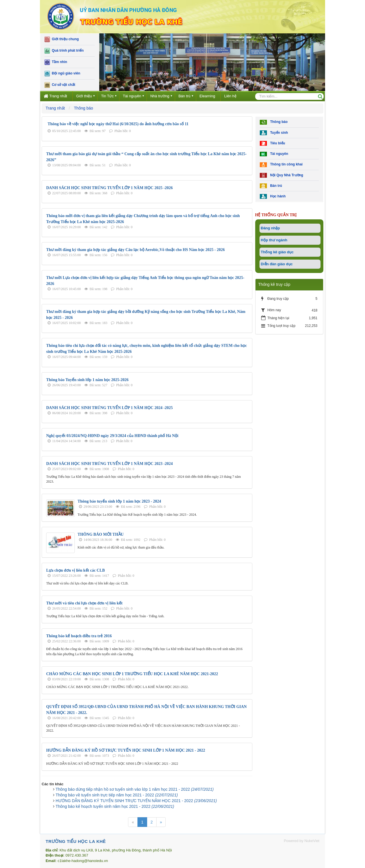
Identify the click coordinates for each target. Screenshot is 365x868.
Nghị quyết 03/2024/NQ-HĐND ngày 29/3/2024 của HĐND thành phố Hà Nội (112, 436)
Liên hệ (230, 96)
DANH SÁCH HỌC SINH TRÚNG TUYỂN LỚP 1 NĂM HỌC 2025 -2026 (109, 188)
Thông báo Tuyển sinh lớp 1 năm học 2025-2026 (87, 380)
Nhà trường (160, 96)
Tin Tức (107, 96)
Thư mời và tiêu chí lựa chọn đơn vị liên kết (84, 603)
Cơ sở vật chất (60, 85)
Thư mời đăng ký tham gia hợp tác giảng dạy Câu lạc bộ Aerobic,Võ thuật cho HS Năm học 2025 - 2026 (135, 250)
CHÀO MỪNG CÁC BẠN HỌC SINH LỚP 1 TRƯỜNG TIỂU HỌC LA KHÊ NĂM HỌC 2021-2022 (132, 674)
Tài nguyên (132, 96)
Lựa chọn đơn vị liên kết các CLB (76, 570)
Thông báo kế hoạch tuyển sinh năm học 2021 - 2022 (115, 806)
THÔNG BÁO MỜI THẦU (101, 534)
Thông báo (274, 122)
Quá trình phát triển (64, 51)
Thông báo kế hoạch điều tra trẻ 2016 (79, 636)
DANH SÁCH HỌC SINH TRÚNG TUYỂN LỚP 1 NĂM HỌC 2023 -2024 (109, 464)
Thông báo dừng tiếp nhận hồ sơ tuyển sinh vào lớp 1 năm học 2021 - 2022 (135, 789)
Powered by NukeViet (302, 841)
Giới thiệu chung (62, 39)
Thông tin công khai (281, 165)
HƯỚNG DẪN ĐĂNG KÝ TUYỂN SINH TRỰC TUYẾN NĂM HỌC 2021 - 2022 (136, 801)
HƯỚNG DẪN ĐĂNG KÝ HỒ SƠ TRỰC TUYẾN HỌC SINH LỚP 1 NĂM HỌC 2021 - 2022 (126, 750)
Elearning (207, 96)
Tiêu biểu (272, 143)
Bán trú (184, 96)
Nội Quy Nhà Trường (282, 175)
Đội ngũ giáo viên (62, 74)
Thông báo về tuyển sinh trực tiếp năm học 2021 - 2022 (117, 795)
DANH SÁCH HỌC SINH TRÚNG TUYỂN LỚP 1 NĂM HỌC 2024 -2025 (109, 408)
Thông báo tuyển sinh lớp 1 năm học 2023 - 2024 (119, 501)
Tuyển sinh (274, 133)
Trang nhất (55, 96)
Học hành (273, 196)
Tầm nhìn (56, 62)
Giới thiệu (84, 96)
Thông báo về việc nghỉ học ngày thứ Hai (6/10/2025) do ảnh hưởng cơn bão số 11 (118, 124)
